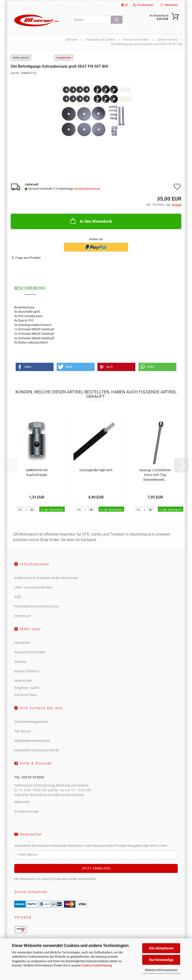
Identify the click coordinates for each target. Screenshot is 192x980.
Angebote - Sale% (27, 693)
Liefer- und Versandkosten (33, 593)
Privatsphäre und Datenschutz (37, 612)
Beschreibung (30, 294)
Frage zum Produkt (28, 263)
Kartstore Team (26, 700)
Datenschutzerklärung (97, 965)
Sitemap (20, 667)
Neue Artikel (23, 686)
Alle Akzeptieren (161, 948)
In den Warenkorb (91, 226)
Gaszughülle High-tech (96, 476)
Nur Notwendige (161, 960)
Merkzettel (169, 5)
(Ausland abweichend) (87, 194)
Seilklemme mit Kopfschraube (37, 478)
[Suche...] (117, 20)
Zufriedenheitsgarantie (31, 727)
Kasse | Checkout (27, 677)
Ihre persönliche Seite (30, 658)
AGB (18, 602)
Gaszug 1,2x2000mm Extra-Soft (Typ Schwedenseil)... (155, 480)
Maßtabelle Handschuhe (32, 746)
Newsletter (22, 648)
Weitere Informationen (161, 970)
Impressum (23, 621)
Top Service (23, 736)
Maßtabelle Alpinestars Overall (36, 755)
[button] (35, 372)
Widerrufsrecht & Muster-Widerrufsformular (46, 583)
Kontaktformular (27, 817)
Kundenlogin (143, 5)
